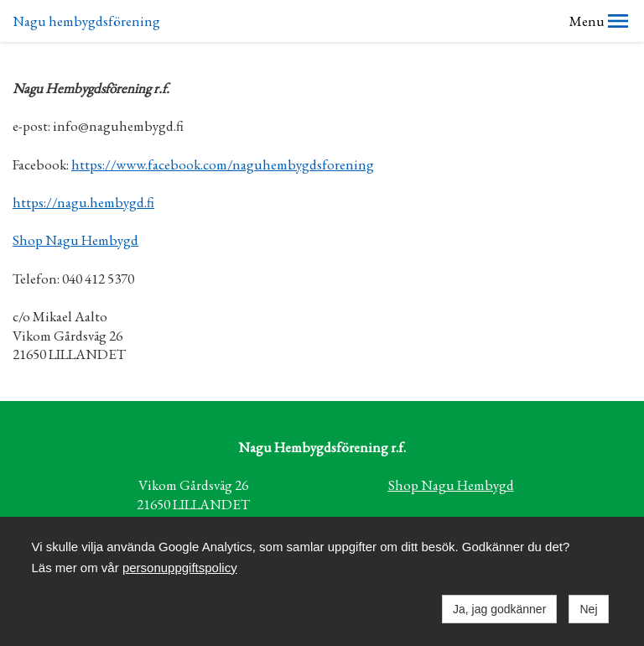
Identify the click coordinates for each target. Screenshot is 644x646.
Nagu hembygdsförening (86, 21)
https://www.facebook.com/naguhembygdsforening (223, 164)
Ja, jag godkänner (499, 609)
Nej (588, 609)
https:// (35, 202)
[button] (618, 21)
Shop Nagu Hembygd (75, 240)
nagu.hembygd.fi (106, 202)
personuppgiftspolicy (180, 568)
